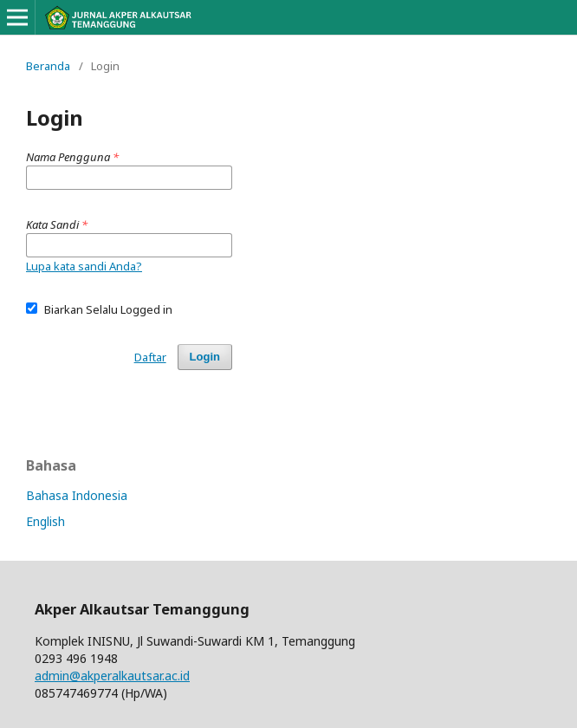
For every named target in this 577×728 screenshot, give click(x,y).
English (45, 521)
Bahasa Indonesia (77, 495)
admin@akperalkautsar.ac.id (112, 676)
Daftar (150, 357)
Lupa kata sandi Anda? (84, 266)
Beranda (48, 66)
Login (205, 357)
